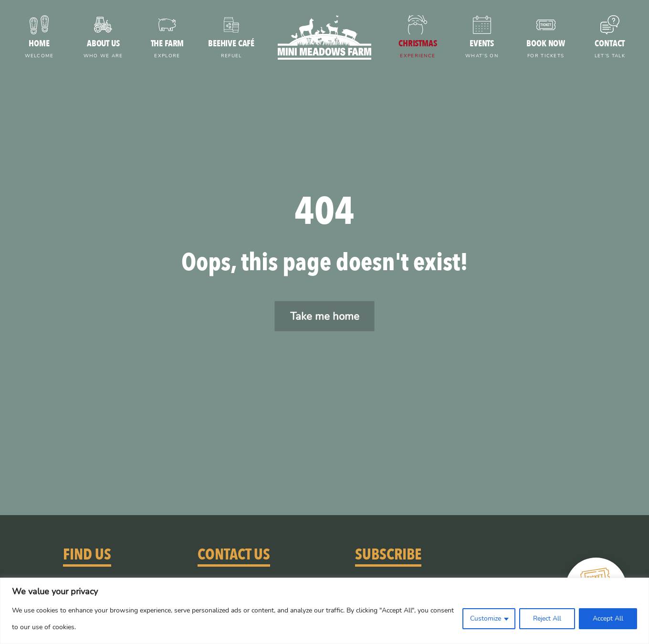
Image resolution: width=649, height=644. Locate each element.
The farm (167, 50)
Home (39, 50)
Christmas (418, 50)
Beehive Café (231, 50)
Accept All (608, 618)
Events (482, 50)
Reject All (547, 618)
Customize (486, 618)
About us (103, 50)
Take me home (325, 316)
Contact (610, 50)
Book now (546, 50)
